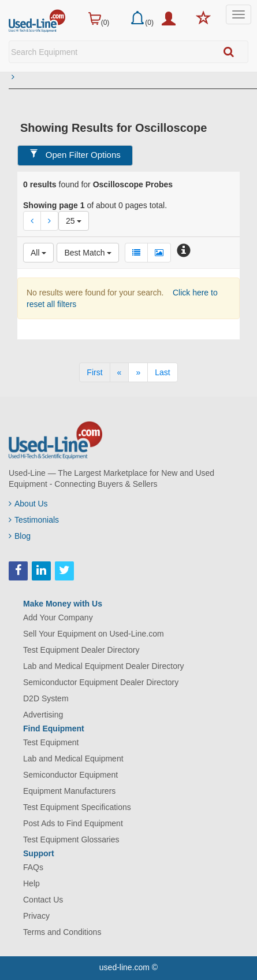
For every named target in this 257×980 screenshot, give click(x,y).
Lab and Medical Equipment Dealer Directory (104, 666)
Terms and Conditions (62, 932)
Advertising (43, 715)
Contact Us (43, 900)
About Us (28, 504)
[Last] (162, 372)
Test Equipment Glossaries (71, 840)
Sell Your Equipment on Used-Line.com (94, 634)
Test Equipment (51, 742)
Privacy (36, 916)
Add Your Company (58, 617)
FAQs (33, 867)
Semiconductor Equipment (70, 775)
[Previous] (120, 372)
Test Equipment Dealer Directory (81, 650)
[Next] (138, 372)
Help (31, 883)
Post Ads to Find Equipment (73, 823)
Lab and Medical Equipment (73, 759)
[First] (94, 372)
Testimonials (34, 520)
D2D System (46, 698)
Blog (20, 536)
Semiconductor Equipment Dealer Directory (101, 682)
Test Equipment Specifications (77, 807)
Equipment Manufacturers (69, 791)
